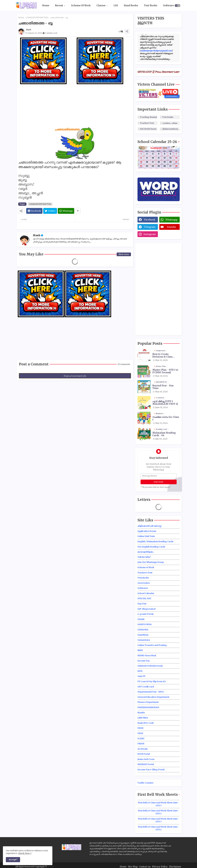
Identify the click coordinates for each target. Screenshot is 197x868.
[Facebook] (34, 211)
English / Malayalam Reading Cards (155, 541)
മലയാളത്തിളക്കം (145, 552)
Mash (37, 235)
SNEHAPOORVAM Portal (150, 666)
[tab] (46, 5)
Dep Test (142, 604)
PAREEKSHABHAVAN (148, 707)
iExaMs (141, 713)
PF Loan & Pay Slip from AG (152, 681)
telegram (150, 227)
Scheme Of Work (81, 5)
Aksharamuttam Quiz (171, 129)
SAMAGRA (143, 630)
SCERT (141, 739)
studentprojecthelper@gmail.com (156, 51)
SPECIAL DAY (144, 598)
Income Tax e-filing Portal (151, 770)
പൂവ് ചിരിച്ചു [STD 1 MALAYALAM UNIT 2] (165, 403)
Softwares (169, 5)
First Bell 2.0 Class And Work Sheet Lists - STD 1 (159, 804)
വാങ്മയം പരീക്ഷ (170, 123)
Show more (124, 254)
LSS (116, 5)
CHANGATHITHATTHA (37, 18)
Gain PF (141, 676)
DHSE (140, 728)
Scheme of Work (146, 567)
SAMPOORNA (145, 624)
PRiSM (141, 744)
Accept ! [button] (13, 860)
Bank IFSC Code (146, 723)
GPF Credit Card (146, 687)
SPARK (141, 619)
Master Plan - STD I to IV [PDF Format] (165, 371)
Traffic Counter (145, 783)
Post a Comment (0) (75, 376)
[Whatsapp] (66, 211)
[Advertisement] (75, 107)
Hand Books (131, 5)
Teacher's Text (145, 573)
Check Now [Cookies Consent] (24, 853)
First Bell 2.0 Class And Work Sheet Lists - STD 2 (159, 812)
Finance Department (148, 702)
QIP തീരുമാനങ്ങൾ (146, 609)
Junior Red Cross (146, 759)
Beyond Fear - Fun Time (163, 387)
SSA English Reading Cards (151, 547)
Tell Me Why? (144, 557)
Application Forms (147, 531)
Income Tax (144, 661)
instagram (150, 234)
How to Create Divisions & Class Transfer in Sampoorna (162, 356)
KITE (140, 671)
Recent (59, 5)
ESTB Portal (144, 754)
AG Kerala (143, 749)
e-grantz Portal (145, 614)
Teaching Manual (148, 117)
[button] (178, 6)
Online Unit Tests (146, 536)
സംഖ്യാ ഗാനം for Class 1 (166, 418)
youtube (171, 227)
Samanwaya (144, 640)
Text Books (151, 5)
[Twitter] (50, 211)
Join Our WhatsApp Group (151, 562)
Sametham (143, 635)
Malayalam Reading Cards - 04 (164, 434)
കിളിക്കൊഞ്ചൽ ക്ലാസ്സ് (149, 526)
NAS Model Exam (148, 129)
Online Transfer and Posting (152, 645)
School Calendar (146, 593)
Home (46, 5)
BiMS (140, 650)
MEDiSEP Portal (146, 764)
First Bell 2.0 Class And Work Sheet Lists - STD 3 (159, 820)
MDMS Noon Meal (147, 656)
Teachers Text (147, 123)
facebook (150, 220)
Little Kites (143, 718)
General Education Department (153, 697)
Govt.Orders (144, 583)
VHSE (140, 733)
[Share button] (78, 211)
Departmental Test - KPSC (151, 692)
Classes (101, 5)
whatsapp (172, 220)
